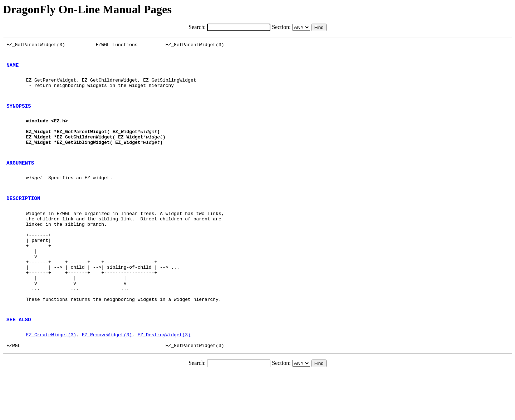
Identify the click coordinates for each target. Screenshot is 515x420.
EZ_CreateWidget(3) (51, 380)
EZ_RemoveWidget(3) (107, 380)
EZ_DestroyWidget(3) (164, 380)
